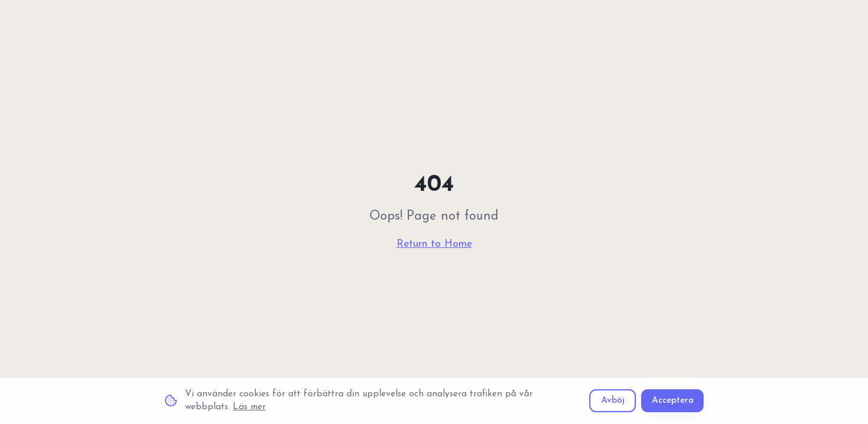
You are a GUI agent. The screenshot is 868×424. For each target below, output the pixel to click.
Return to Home (434, 244)
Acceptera (673, 400)
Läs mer (249, 407)
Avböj (613, 400)
